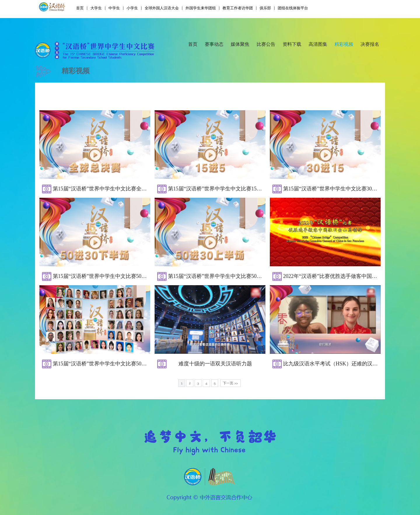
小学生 (132, 8)
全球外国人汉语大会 (162, 8)
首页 (80, 8)
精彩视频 (344, 44)
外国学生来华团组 (201, 8)
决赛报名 (370, 44)
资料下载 (292, 44)
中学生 (114, 8)
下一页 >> (230, 383)
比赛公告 (266, 44)
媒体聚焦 (240, 44)
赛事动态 (214, 44)
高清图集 (318, 44)
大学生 (96, 8)
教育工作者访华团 (238, 8)
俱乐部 (265, 8)
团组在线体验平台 (293, 8)
